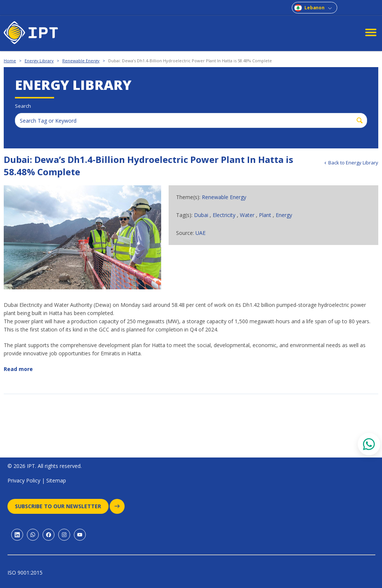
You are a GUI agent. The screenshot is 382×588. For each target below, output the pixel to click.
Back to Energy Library (353, 163)
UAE (201, 233)
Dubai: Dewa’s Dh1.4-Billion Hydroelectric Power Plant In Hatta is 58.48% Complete (190, 61)
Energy (284, 215)
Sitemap (56, 480)
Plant (265, 215)
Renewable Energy (81, 61)
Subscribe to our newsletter (62, 506)
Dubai (201, 215)
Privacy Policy (24, 480)
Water (247, 215)
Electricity (224, 215)
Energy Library (39, 61)
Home (10, 61)
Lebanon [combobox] (314, 8)
